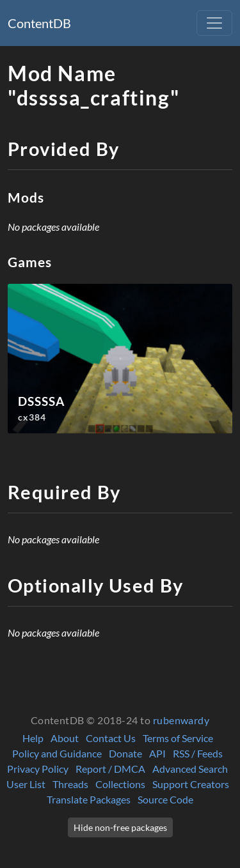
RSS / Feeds (198, 753)
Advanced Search (190, 769)
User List (26, 784)
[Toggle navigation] (214, 23)
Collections (120, 784)
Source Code (165, 799)
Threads (70, 784)
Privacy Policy (38, 769)
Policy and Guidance (57, 753)
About (65, 738)
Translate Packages (89, 799)
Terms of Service (178, 738)
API (157, 753)
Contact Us (111, 738)
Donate (125, 753)
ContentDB (39, 23)
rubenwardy (181, 720)
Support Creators (191, 784)
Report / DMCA (110, 769)
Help (33, 738)
